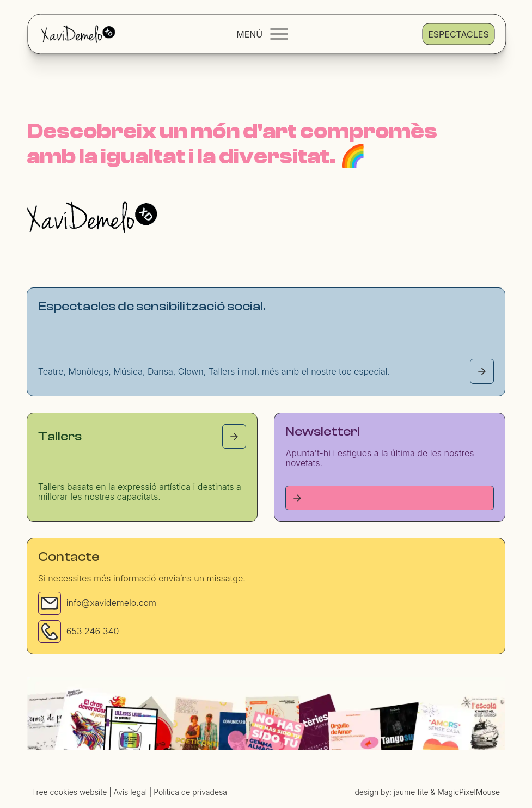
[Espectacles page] (482, 371)
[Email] (50, 603)
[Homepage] (92, 217)
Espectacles (458, 34)
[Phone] (50, 632)
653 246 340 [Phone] (93, 631)
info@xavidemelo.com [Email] (111, 603)
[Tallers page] (234, 436)
